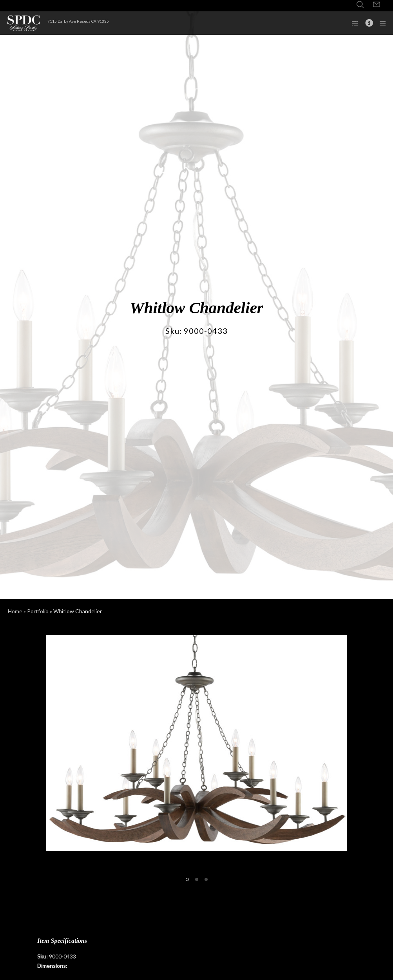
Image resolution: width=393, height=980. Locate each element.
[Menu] (380, 23)
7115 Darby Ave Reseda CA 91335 (78, 21)
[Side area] (352, 23)
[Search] (360, 5)
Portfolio (38, 611)
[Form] (377, 5)
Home (15, 611)
